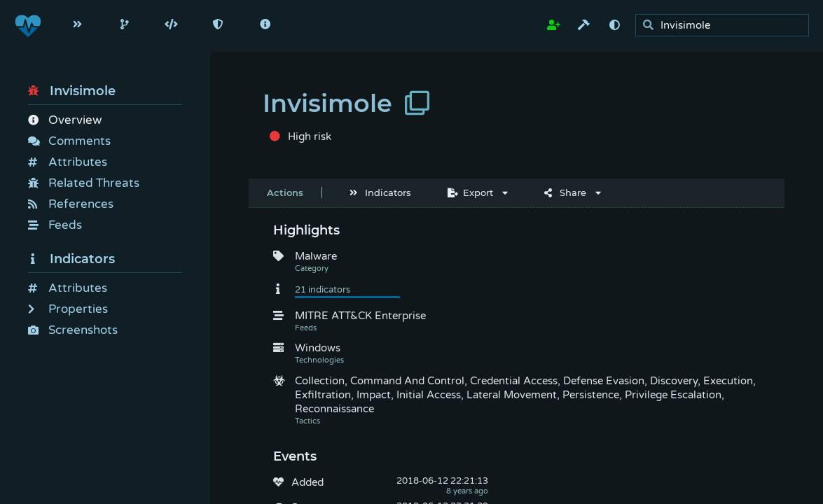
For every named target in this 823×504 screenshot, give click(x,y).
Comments (69, 141)
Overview (65, 120)
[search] (726, 26)
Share (565, 192)
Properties (68, 309)
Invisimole (72, 91)
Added (307, 482)
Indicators (71, 259)
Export (470, 192)
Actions (285, 192)
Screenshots (73, 330)
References (71, 204)
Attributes (68, 162)
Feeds (55, 225)
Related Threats (84, 183)
